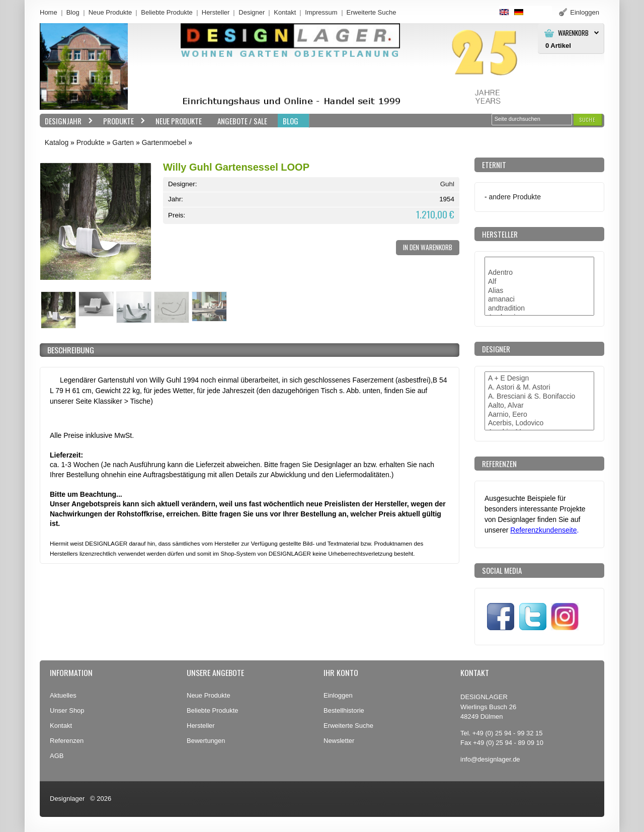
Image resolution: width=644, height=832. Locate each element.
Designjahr (66, 121)
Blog (73, 12)
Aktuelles (63, 695)
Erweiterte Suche (348, 726)
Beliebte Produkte (167, 12)
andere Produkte (515, 197)
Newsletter (339, 741)
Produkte (122, 121)
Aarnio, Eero (539, 415)
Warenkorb (573, 33)
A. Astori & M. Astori (539, 388)
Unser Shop (67, 710)
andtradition (539, 309)
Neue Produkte (110, 12)
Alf (539, 282)
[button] (588, 120)
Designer (252, 12)
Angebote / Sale (242, 121)
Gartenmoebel (164, 142)
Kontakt (285, 12)
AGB (57, 756)
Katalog (57, 142)
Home (49, 12)
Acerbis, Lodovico (539, 423)
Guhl (447, 184)
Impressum (321, 12)
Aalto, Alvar (539, 406)
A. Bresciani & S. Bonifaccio (539, 397)
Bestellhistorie (344, 710)
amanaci (539, 299)
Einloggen (338, 695)
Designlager (67, 799)
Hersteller (216, 12)
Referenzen (67, 741)
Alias (539, 291)
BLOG (291, 121)
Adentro (539, 273)
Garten (123, 142)
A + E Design (539, 379)
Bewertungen (206, 741)
